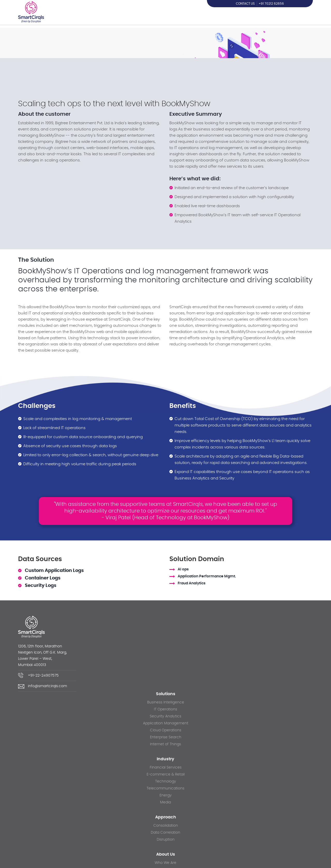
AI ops (183, 569)
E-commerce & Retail (166, 774)
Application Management (166, 723)
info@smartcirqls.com (47, 686)
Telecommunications (165, 788)
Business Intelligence (166, 702)
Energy (166, 795)
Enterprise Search (166, 737)
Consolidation (166, 826)
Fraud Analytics (192, 584)
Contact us (245, 4)
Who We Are (165, 863)
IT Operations (165, 709)
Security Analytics (165, 716)
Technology (166, 781)
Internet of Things (165, 744)
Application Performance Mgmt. (207, 576)
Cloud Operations (166, 730)
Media (165, 802)
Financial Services (166, 768)
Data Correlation (165, 833)
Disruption (166, 840)
